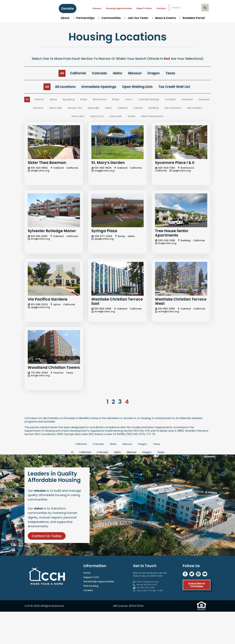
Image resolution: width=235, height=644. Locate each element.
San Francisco (194, 109)
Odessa (159, 109)
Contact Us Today (47, 575)
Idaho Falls (72, 109)
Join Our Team (139, 18)
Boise (91, 100)
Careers (97, 8)
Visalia (143, 118)
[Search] (205, 8)
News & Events (166, 18)
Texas (176, 73)
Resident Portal (194, 18)
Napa (128, 109)
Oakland (142, 109)
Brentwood (107, 100)
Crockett (181, 100)
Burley (124, 100)
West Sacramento (164, 118)
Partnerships (86, 18)
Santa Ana (87, 118)
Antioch (45, 100)
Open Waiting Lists (140, 87)
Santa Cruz (107, 118)
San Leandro (67, 118)
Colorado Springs (158, 100)
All (56, 73)
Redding (174, 109)
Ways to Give (144, 8)
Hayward (38, 109)
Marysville (112, 109)
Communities (112, 18)
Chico (138, 100)
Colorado (98, 73)
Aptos (59, 100)
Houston (54, 109)
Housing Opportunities (119, 8)
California (74, 73)
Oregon (158, 73)
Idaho (118, 73)
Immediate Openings (97, 87)
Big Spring (75, 100)
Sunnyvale (126, 118)
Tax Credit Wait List (181, 87)
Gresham (199, 100)
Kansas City (92, 109)
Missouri (137, 73)
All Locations (59, 87)
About (66, 18)
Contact (161, 8)
